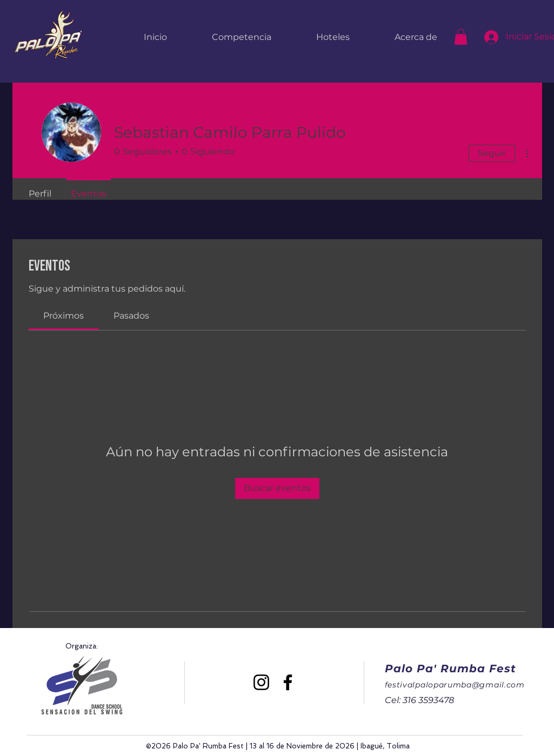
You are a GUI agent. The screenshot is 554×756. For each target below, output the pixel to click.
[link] (64, 316)
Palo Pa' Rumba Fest (450, 669)
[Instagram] (261, 682)
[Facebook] (288, 682)
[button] (461, 37)
